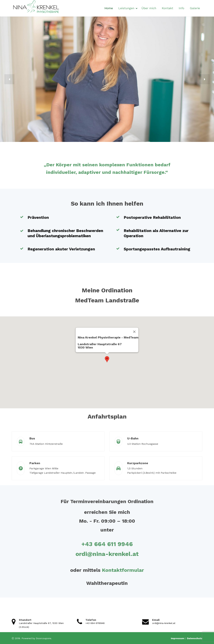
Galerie (195, 8)
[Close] (134, 332)
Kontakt (168, 8)
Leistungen (126, 8)
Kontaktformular (123, 570)
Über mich (149, 8)
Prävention (38, 217)
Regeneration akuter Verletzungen (61, 249)
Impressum (177, 638)
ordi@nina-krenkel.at (107, 554)
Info (181, 8)
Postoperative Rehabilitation (152, 217)
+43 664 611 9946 (107, 544)
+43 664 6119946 (95, 623)
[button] (9, 79)
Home (109, 8)
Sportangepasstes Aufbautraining (157, 249)
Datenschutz (194, 638)
